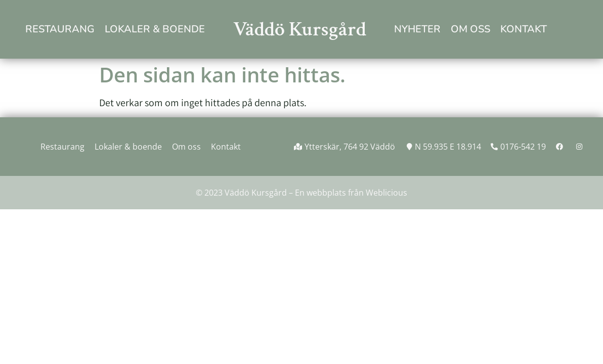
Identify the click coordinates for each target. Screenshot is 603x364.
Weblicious (386, 193)
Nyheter (417, 29)
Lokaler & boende (155, 29)
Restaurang (60, 29)
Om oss (470, 29)
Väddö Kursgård (300, 29)
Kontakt (524, 29)
